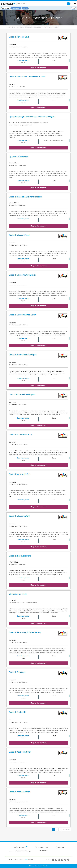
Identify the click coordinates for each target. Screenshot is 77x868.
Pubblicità (61, 847)
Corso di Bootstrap (17, 672)
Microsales (12, 45)
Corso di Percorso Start (19, 37)
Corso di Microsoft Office (19, 474)
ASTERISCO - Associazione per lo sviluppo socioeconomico (28, 123)
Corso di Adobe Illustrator (20, 752)
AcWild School (14, 163)
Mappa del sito (43, 850)
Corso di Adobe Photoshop (21, 434)
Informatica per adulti (18, 594)
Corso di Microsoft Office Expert (22, 315)
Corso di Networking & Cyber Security (25, 632)
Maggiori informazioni (38, 68)
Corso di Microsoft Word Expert (22, 275)
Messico (30, 860)
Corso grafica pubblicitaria (20, 556)
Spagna (10, 860)
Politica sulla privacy (43, 847)
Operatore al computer (18, 157)
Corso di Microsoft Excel (19, 235)
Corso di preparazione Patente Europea (26, 197)
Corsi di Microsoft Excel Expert (22, 395)
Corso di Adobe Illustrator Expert (23, 355)
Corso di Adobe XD (17, 712)
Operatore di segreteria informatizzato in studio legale (32, 117)
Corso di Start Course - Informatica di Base (27, 77)
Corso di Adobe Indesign (20, 792)
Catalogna (15, 860)
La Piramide (13, 600)
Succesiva (66, 830)
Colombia (22, 860)
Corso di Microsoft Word (19, 516)
